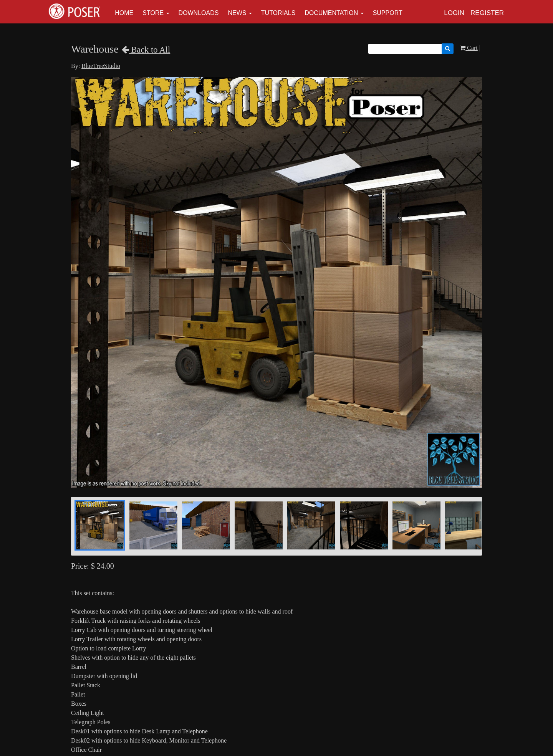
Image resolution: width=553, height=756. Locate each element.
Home (124, 13)
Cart (469, 48)
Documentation (331, 13)
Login (454, 13)
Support (388, 13)
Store (153, 13)
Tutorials (278, 13)
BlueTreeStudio (101, 66)
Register (487, 13)
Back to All (146, 50)
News (237, 13)
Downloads (199, 13)
